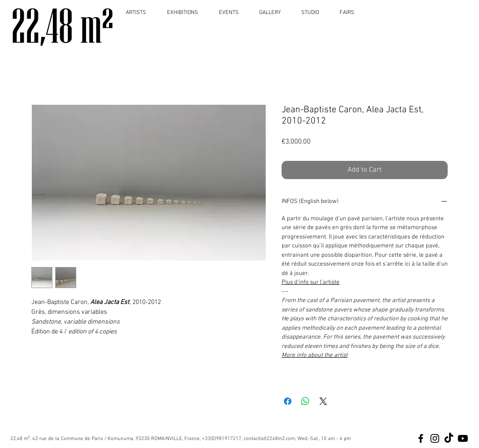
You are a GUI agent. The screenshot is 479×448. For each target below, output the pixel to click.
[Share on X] (323, 401)
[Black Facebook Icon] (421, 438)
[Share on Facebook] (288, 401)
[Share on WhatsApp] (305, 401)
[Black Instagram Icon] (435, 438)
